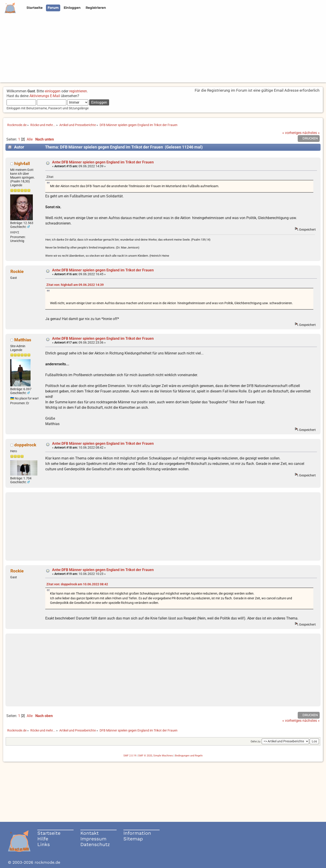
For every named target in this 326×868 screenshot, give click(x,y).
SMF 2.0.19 (130, 756)
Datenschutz (95, 844)
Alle (30, 139)
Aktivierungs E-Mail (45, 96)
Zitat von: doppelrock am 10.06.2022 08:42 (77, 584)
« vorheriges (292, 133)
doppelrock (25, 445)
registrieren (78, 91)
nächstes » (311, 133)
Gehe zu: (256, 741)
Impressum (93, 839)
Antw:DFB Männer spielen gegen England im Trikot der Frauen (103, 162)
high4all (22, 164)
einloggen (53, 91)
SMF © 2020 (145, 756)
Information (137, 833)
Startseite (49, 833)
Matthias (23, 340)
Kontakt (90, 833)
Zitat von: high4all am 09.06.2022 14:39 (75, 285)
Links (44, 844)
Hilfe (43, 839)
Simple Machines (163, 756)
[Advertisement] (163, 51)
